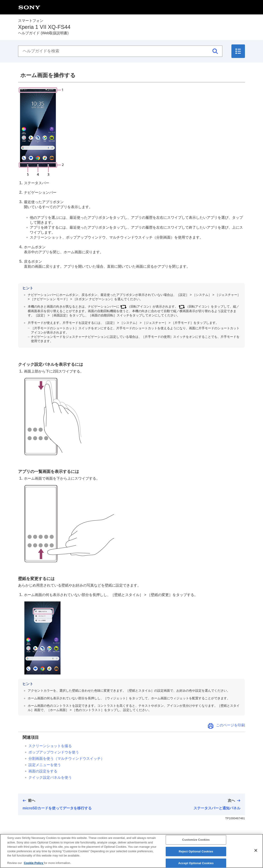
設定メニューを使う (45, 765)
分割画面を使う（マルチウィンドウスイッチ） (66, 759)
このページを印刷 (230, 725)
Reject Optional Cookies (196, 855)
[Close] (256, 854)
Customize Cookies (196, 843)
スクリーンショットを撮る (50, 746)
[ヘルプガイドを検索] (120, 51)
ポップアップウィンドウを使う (54, 752)
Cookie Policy (34, 866)
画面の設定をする (43, 771)
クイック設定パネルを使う (50, 777)
